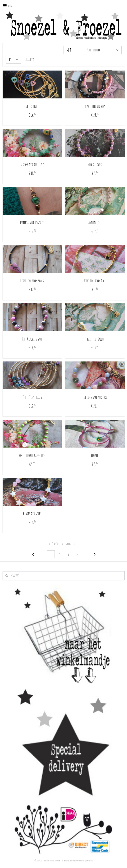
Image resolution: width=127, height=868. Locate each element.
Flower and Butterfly (32, 164)
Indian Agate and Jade (95, 397)
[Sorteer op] (93, 50)
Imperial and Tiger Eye (32, 223)
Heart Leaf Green (95, 339)
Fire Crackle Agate (32, 339)
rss (62, 861)
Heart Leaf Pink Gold (95, 281)
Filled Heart (32, 106)
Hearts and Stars (32, 514)
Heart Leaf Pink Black (32, 281)
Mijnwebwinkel (88, 861)
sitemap (57, 861)
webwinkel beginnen (70, 861)
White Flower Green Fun (32, 455)
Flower (95, 455)
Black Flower (95, 164)
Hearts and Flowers (95, 106)
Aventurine (95, 223)
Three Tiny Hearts (32, 397)
